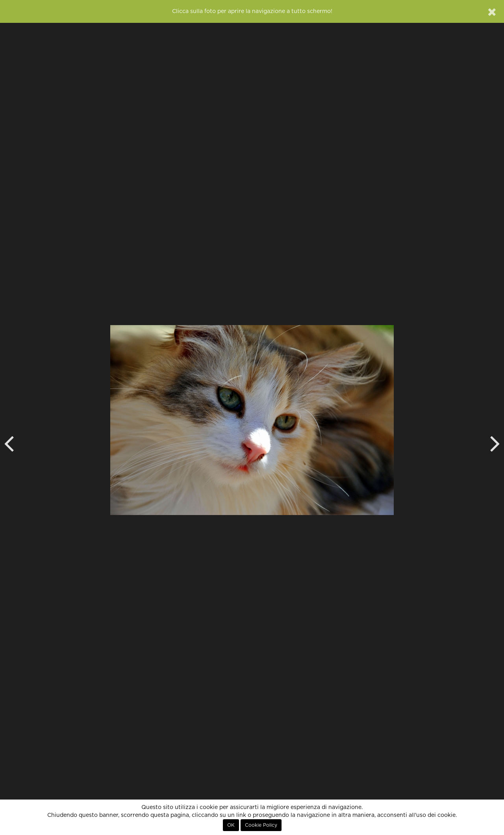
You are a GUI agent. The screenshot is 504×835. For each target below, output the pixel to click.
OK (231, 825)
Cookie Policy (261, 825)
